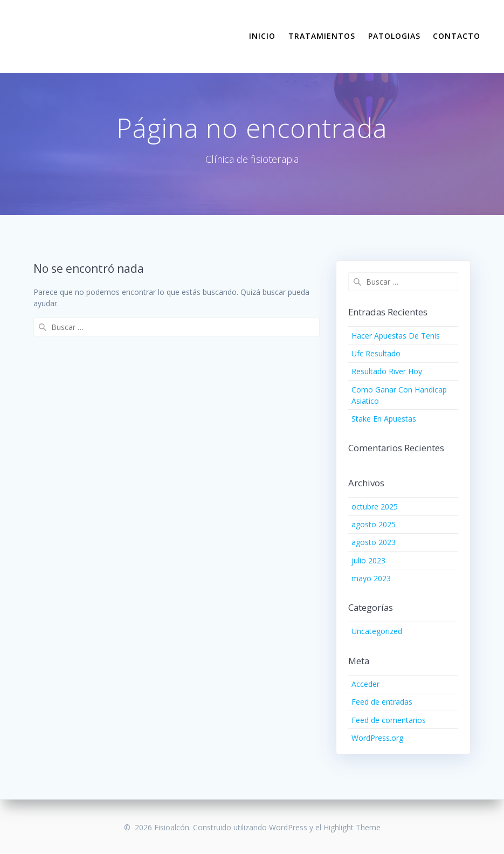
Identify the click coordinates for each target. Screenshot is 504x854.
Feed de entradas (382, 702)
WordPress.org (377, 738)
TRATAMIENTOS (322, 36)
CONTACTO (457, 36)
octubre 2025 (375, 507)
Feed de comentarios (389, 720)
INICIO (262, 36)
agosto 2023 (374, 542)
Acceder (365, 684)
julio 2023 (368, 560)
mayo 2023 (371, 578)
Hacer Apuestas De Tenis (396, 336)
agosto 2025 (374, 524)
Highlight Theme (352, 827)
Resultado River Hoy (387, 371)
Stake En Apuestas (384, 419)
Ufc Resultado (376, 353)
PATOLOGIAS (394, 36)
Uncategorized (377, 631)
